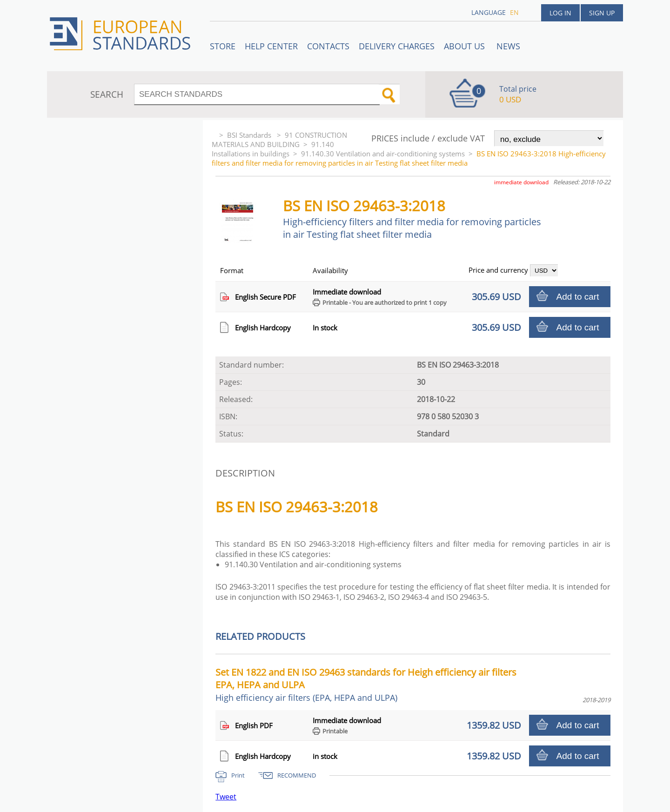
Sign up (602, 13)
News (508, 46)
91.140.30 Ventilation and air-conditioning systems (383, 154)
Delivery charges (397, 46)
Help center (271, 46)
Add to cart (578, 297)
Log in (560, 13)
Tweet (226, 797)
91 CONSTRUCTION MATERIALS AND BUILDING (279, 140)
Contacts (328, 46)
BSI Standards (250, 135)
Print (238, 775)
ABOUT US (466, 46)
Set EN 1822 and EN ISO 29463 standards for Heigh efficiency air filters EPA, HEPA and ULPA (366, 684)
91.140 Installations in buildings (273, 149)
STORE (223, 46)
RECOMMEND (297, 775)
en (514, 12)
